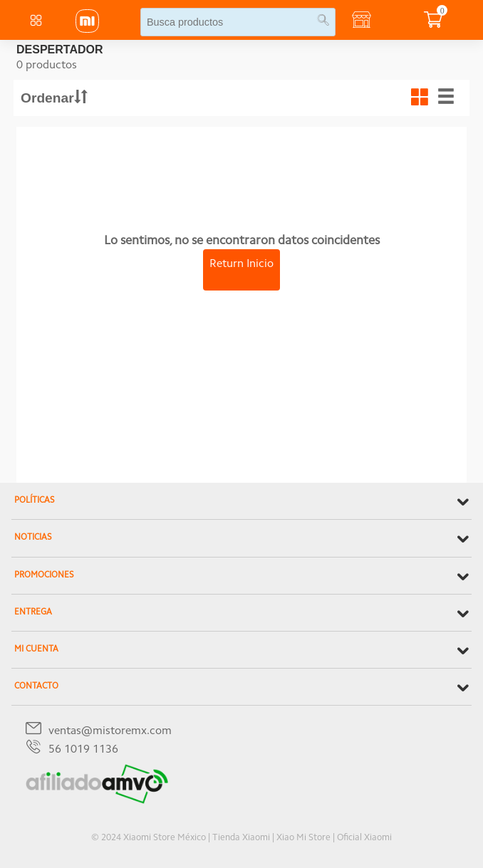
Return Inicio (241, 264)
